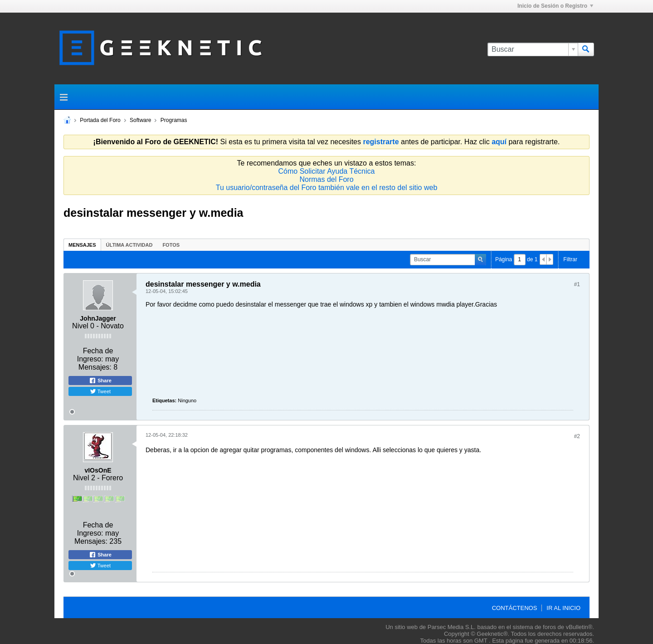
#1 (577, 284)
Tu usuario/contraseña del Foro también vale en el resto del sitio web (327, 188)
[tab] (82, 245)
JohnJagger (98, 318)
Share (100, 381)
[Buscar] (533, 49)
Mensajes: (95, 367)
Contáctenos (515, 608)
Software (140, 120)
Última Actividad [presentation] (129, 245)
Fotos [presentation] (171, 245)
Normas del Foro (326, 179)
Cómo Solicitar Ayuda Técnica (327, 171)
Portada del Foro (100, 120)
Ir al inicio (563, 608)
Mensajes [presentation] (82, 245)
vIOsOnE (98, 470)
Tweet (100, 391)
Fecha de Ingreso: (95, 355)
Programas (174, 120)
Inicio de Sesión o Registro (555, 6)
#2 (577, 436)
